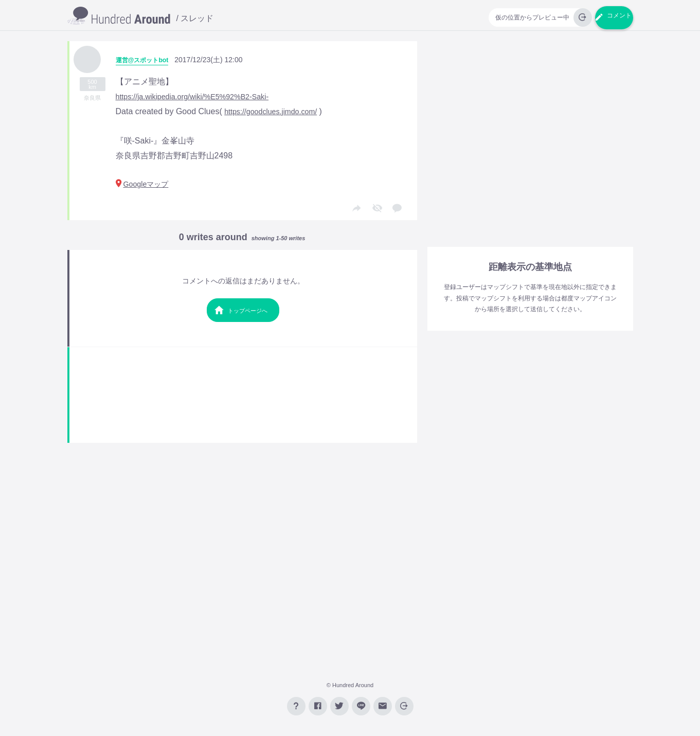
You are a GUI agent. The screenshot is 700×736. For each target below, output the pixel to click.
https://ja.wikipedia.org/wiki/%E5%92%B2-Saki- (202, 96)
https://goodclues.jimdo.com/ (276, 111)
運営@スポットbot (146, 60)
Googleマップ (146, 185)
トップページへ (241, 316)
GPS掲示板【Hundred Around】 (119, 16)
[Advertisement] (243, 401)
